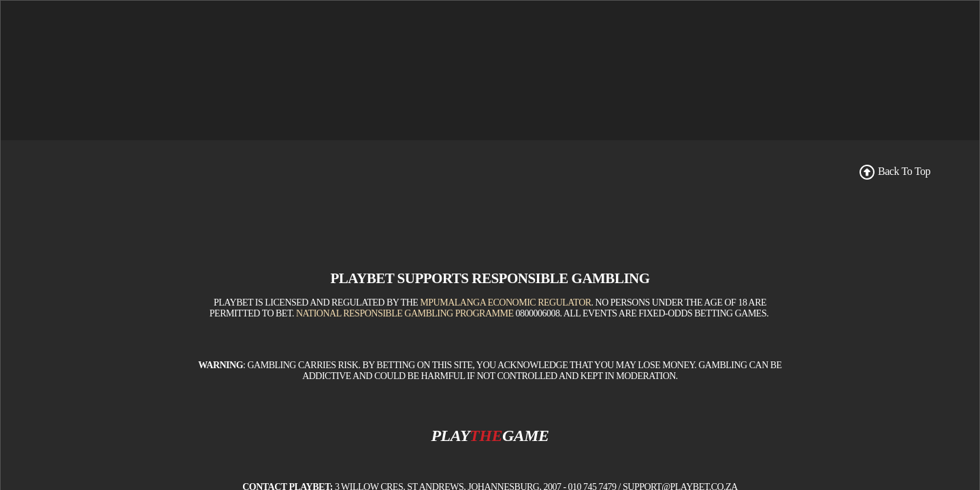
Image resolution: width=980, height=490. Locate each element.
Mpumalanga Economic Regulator (505, 362)
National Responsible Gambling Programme (405, 373)
